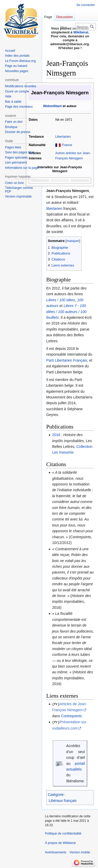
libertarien (54, 209)
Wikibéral (81, 32)
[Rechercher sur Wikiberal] (85, 27)
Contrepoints (71, 716)
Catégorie (56, 794)
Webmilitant (52, 106)
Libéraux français (63, 800)
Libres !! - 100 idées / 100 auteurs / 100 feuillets (66, 312)
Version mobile (80, 852)
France (67, 145)
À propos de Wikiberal (60, 843)
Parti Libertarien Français (67, 360)
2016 (56, 435)
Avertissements (56, 852)
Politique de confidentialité (63, 833)
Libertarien (63, 137)
